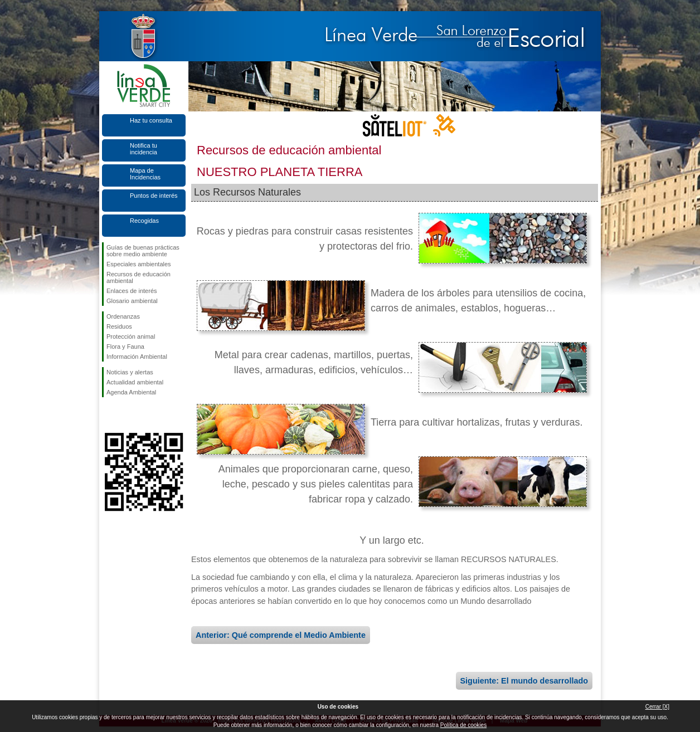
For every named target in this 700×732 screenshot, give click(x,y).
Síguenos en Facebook (109, 415)
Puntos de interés (154, 196)
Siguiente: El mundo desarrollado (524, 681)
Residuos (119, 326)
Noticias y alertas (130, 372)
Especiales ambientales (139, 264)
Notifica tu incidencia (144, 149)
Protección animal (131, 336)
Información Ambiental (137, 357)
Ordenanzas (123, 316)
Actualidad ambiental (135, 382)
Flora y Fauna (125, 347)
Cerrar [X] (657, 707)
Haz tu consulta (151, 120)
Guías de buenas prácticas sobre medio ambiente (143, 251)
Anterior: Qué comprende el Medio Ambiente (281, 635)
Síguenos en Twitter (127, 415)
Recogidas (144, 221)
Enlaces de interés (132, 291)
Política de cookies (463, 725)
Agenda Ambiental (131, 392)
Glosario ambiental (132, 301)
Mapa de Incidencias (145, 174)
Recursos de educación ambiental (138, 277)
